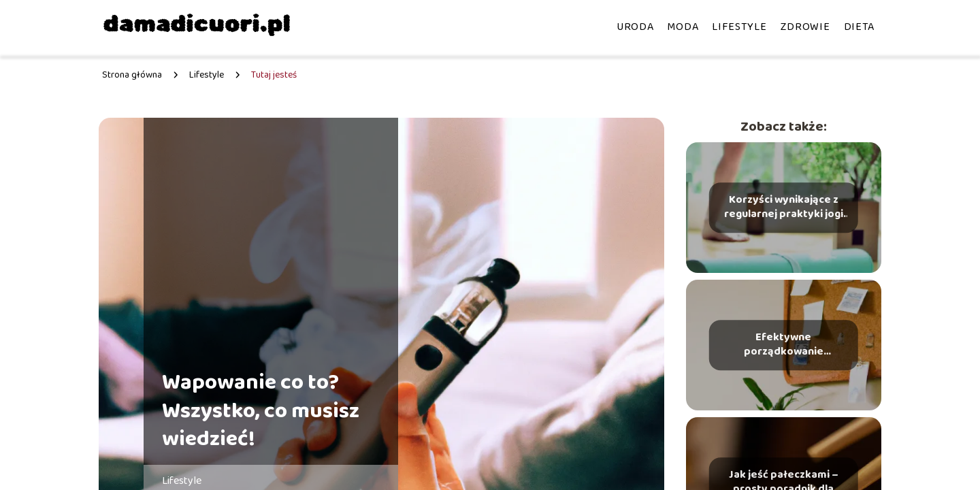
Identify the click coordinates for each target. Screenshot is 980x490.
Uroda (635, 27)
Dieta (860, 27)
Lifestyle (739, 27)
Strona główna (132, 75)
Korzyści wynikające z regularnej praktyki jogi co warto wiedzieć (784, 208)
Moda (683, 27)
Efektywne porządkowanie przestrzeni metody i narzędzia (783, 345)
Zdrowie (805, 27)
